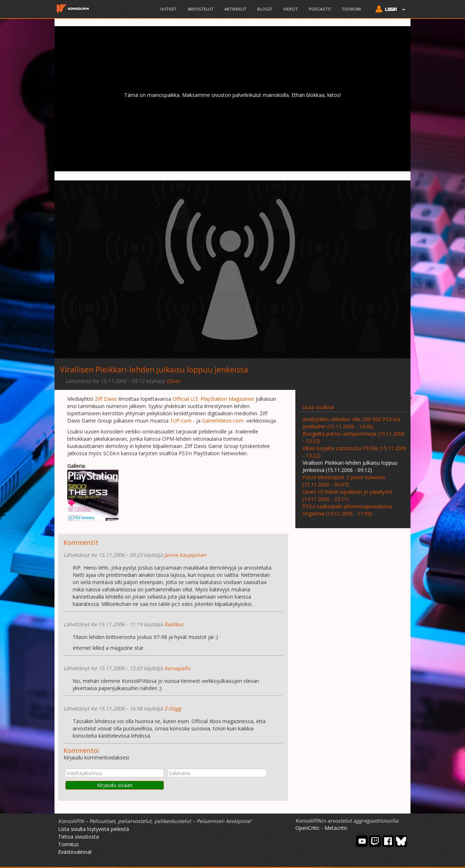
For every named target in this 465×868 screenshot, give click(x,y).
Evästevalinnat (75, 852)
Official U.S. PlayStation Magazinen (213, 399)
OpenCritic (308, 828)
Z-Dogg (173, 708)
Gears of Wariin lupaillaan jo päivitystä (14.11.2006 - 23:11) (347, 495)
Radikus (174, 624)
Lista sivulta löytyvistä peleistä (94, 829)
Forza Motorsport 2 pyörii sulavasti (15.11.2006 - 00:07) (344, 481)
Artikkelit (235, 9)
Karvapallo (177, 668)
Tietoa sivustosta (78, 837)
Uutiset (169, 9)
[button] (389, 10)
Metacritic (336, 828)
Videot (291, 9)
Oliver (173, 381)
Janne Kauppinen (185, 555)
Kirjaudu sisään (115, 785)
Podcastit (320, 9)
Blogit (265, 9)
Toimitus (68, 844)
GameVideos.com (223, 421)
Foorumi (352, 9)
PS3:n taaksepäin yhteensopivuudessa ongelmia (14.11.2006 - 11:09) (347, 510)
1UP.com (181, 421)
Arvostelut (201, 9)
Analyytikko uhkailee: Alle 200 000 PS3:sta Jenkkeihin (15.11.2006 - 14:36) (351, 423)
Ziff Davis (106, 399)
